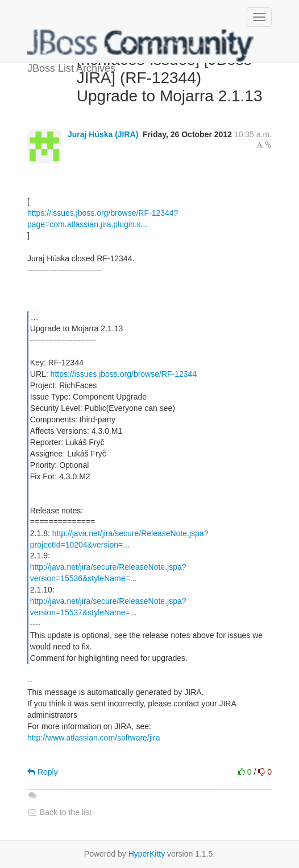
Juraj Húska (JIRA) (103, 134)
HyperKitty (147, 854)
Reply (43, 772)
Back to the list (59, 812)
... (34, 316)
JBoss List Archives (141, 46)
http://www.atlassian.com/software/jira (94, 738)
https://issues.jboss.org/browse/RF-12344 (124, 374)
